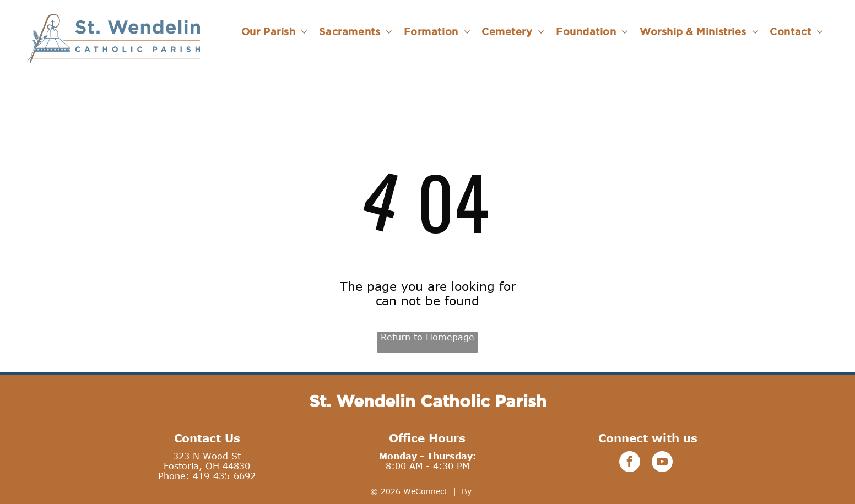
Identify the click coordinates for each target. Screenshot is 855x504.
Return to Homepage (428, 337)
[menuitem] (275, 32)
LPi (480, 491)
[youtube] (662, 463)
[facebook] (630, 463)
